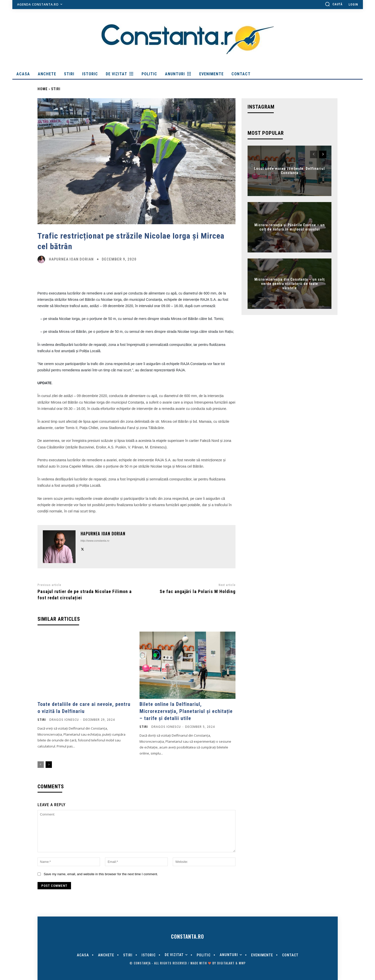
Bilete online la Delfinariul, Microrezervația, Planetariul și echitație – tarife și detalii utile (186, 711)
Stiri (56, 89)
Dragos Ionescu (64, 720)
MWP (242, 963)
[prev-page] (41, 765)
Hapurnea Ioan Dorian (71, 259)
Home (43, 89)
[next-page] (49, 765)
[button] (334, 4)
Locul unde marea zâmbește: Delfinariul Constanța (289, 171)
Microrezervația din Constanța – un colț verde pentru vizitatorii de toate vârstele (289, 284)
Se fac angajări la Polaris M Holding (198, 591)
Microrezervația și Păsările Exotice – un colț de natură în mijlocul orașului (290, 227)
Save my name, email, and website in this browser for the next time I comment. (101, 874)
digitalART (226, 963)
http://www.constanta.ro (95, 541)
